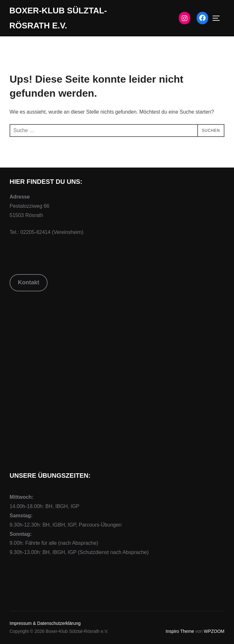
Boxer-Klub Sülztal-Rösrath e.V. (58, 18)
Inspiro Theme (180, 631)
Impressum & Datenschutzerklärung (45, 623)
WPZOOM (214, 631)
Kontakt (29, 282)
